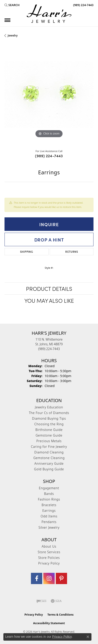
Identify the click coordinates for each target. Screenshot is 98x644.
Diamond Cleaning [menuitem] (49, 452)
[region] (49, 95)
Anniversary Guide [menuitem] (49, 463)
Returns (72, 251)
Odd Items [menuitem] (49, 516)
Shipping (27, 251)
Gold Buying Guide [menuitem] (49, 469)
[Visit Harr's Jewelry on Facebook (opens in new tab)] (37, 578)
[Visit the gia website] (56, 601)
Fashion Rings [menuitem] (49, 499)
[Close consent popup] (88, 637)
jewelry (13, 35)
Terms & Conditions (61, 615)
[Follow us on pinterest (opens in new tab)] (61, 578)
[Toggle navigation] (7, 20)
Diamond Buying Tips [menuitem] (49, 418)
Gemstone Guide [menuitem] (49, 435)
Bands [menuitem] (49, 494)
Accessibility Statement (49, 623)
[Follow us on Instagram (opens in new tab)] (49, 578)
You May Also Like (49, 300)
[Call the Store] (49, 349)
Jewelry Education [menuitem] (49, 407)
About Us (49, 546)
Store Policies (49, 558)
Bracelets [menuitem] (49, 505)
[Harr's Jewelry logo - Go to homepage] (49, 14)
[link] (83, 5)
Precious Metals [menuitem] (49, 441)
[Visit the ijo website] (41, 601)
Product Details (49, 288)
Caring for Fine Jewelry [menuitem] (49, 447)
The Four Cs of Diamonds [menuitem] (49, 413)
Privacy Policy (49, 563)
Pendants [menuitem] (49, 522)
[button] (12, 5)
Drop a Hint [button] (49, 239)
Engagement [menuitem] (49, 488)
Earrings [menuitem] (49, 511)
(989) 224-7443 (49, 156)
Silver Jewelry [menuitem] (49, 527)
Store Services (49, 552)
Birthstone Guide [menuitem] (49, 430)
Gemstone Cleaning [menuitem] (49, 458)
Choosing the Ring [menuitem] (49, 424)
